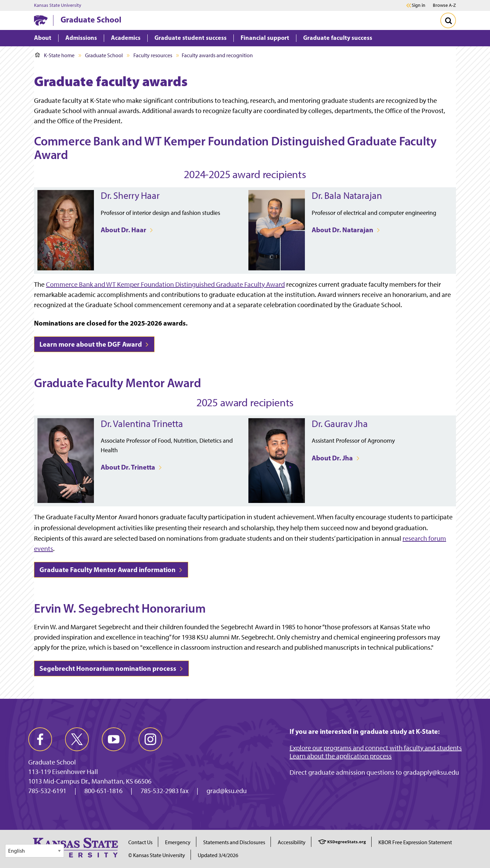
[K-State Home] (41, 20)
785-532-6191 (47, 791)
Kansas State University (58, 5)
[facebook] (40, 739)
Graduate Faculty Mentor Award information (111, 570)
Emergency (178, 842)
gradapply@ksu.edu (431, 772)
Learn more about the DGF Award (94, 344)
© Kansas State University (157, 855)
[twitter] (77, 739)
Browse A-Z (444, 5)
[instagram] (150, 739)
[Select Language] (35, 851)
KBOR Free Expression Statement (415, 842)
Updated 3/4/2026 (218, 855)
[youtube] (114, 739)
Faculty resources (153, 55)
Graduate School (91, 19)
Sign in (419, 5)
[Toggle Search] (448, 20)
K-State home (55, 55)
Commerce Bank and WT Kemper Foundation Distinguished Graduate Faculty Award (165, 284)
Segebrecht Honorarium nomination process (111, 668)
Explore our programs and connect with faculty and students (376, 748)
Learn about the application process (341, 756)
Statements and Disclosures (234, 842)
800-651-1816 (103, 791)
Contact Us (140, 842)
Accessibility (292, 842)
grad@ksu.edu (227, 791)
